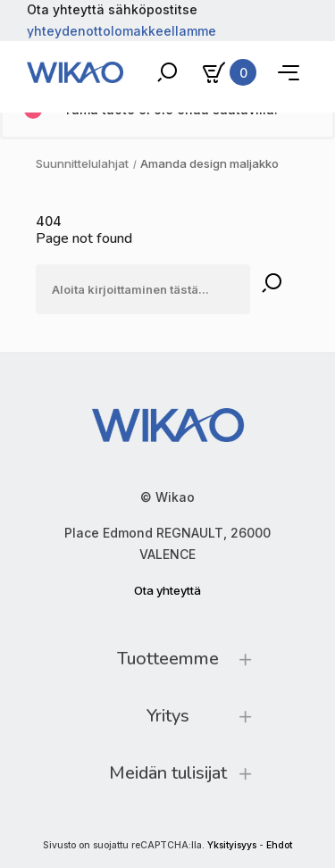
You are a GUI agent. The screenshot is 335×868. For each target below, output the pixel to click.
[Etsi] (143, 289)
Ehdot (279, 845)
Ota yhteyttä (167, 590)
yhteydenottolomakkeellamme (121, 31)
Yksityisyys (232, 845)
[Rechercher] (272, 284)
